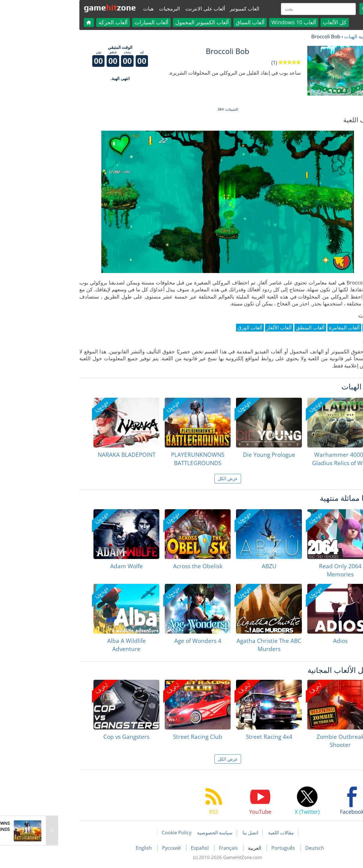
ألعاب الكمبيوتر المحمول (156, 22)
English (98, 848)
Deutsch (269, 848)
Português (238, 848)
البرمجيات (123, 9)
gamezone (64, 7)
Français (183, 848)
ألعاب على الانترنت (159, 9)
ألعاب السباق (204, 22)
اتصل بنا (204, 833)
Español (154, 848)
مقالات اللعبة (235, 833)
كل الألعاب (289, 22)
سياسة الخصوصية (169, 833)
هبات (102, 9)
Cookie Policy (130, 833)
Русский (126, 848)
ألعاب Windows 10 (248, 22)
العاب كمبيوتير (198, 9)
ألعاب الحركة (67, 22)
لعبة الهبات (309, 36)
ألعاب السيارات (105, 22)
